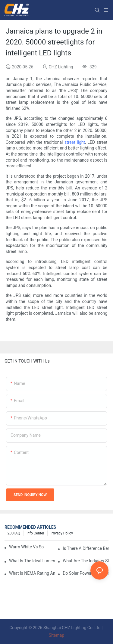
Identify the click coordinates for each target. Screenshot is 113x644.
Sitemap (56, 635)
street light (75, 142)
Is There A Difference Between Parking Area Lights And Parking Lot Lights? (86, 548)
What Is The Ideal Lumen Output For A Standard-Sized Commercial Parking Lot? (32, 561)
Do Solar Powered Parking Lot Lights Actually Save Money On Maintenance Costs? (86, 573)
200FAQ (14, 533)
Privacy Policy (62, 533)
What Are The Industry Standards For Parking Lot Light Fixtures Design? (86, 561)
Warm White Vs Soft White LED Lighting (26, 547)
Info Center (35, 533)
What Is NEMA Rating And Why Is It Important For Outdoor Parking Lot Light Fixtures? (32, 573)
